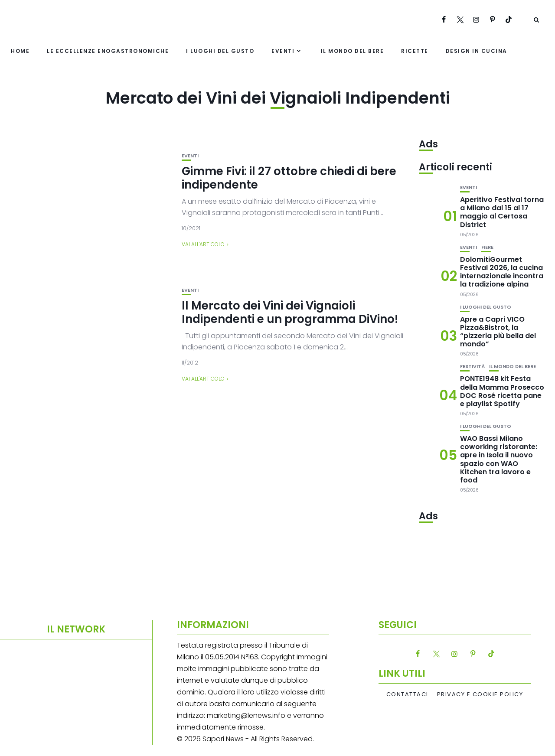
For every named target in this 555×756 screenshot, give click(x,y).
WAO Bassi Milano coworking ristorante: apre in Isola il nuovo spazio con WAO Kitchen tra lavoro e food (499, 459)
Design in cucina (477, 51)
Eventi (283, 51)
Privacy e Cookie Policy (480, 694)
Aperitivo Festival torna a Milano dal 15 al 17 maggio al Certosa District (502, 212)
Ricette (415, 51)
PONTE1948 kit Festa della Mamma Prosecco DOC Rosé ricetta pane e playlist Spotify (502, 391)
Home (20, 51)
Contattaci (407, 694)
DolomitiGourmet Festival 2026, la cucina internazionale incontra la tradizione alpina (502, 272)
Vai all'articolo (203, 244)
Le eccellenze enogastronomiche (108, 51)
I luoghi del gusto (220, 51)
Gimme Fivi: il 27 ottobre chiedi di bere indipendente (289, 178)
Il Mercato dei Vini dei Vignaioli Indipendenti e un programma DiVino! (290, 312)
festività (472, 367)
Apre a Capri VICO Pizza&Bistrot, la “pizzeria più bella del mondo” (498, 332)
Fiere (487, 247)
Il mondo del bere (353, 51)
